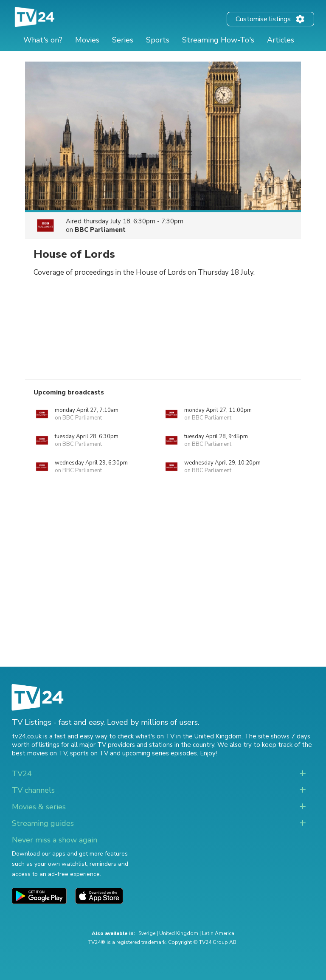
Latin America (218, 933)
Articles (281, 40)
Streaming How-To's (218, 40)
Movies (87, 40)
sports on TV (89, 753)
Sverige (147, 933)
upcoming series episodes (160, 753)
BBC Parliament (100, 230)
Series (123, 40)
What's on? (43, 40)
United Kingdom (179, 933)
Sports (158, 40)
